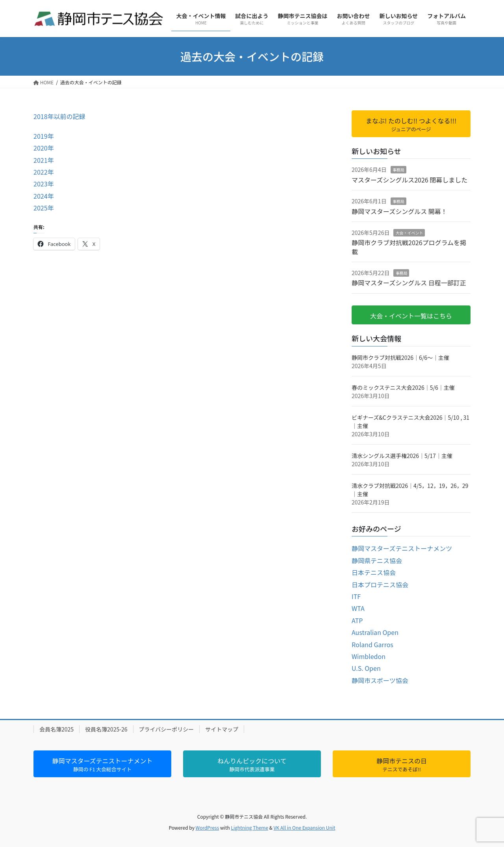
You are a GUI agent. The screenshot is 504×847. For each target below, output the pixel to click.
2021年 (44, 160)
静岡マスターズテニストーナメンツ (402, 548)
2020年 (44, 148)
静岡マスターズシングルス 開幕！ (399, 211)
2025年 (44, 208)
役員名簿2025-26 (106, 729)
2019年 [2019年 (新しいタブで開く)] (44, 136)
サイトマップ (222, 729)
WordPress (208, 827)
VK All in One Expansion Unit (305, 827)
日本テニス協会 (374, 572)
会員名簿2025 (57, 729)
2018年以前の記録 (59, 116)
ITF (356, 596)
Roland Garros (372, 644)
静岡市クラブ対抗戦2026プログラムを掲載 (409, 247)
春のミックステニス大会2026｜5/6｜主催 (403, 387)
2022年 (44, 172)
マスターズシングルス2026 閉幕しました (409, 180)
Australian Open (375, 632)
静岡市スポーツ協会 (380, 680)
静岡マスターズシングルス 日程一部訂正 (409, 283)
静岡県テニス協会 (377, 560)
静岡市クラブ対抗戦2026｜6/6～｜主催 (400, 357)
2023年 (44, 184)
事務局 (398, 170)
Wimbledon (369, 656)
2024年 (44, 196)
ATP (357, 620)
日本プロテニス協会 (380, 585)
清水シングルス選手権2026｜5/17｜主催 (402, 456)
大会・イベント (409, 233)
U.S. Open (366, 668)
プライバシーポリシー (167, 729)
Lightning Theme (249, 827)
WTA (358, 608)
